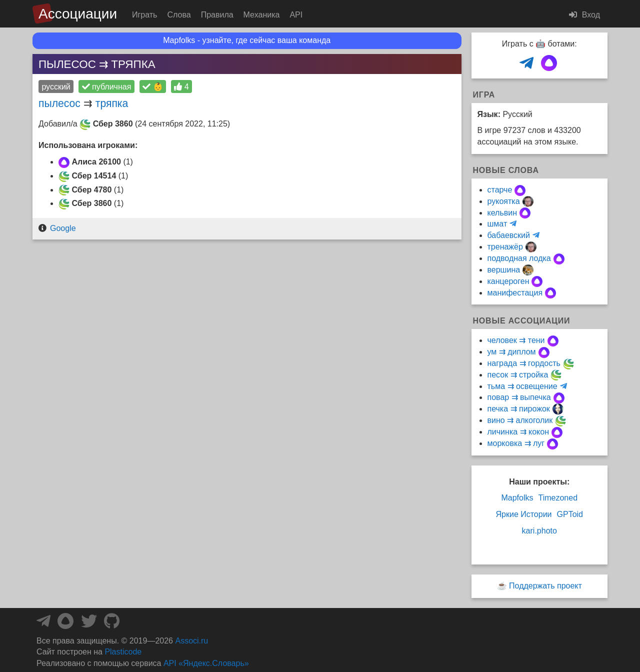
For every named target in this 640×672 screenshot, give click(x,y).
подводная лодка (519, 258)
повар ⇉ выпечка (519, 397)
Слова (179, 15)
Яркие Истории (523, 514)
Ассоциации (78, 14)
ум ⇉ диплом (512, 352)
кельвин (502, 213)
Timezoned (558, 498)
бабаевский (509, 235)
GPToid (570, 514)
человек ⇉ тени (516, 340)
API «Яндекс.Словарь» (206, 663)
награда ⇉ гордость (524, 363)
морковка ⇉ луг (516, 443)
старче (500, 190)
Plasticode (123, 652)
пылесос (59, 103)
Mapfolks (517, 498)
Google (63, 228)
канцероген (508, 281)
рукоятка (504, 201)
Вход (584, 15)
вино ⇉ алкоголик (520, 420)
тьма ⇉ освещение (522, 386)
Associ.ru (191, 641)
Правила (217, 15)
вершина (504, 270)
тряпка (112, 103)
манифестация (515, 293)
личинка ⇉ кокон (518, 432)
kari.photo (539, 531)
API (296, 15)
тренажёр (505, 247)
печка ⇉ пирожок (519, 409)
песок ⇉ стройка (518, 375)
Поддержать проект (545, 586)
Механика (262, 15)
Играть (144, 15)
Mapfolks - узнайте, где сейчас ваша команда (247, 40)
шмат (497, 224)
